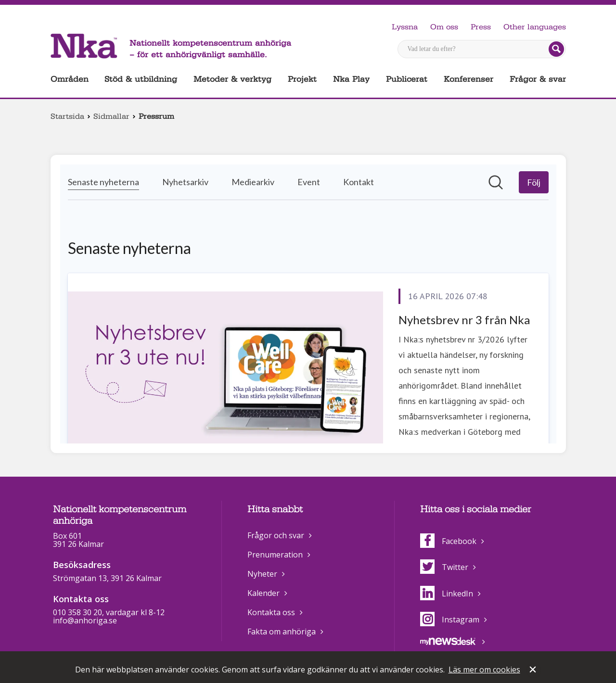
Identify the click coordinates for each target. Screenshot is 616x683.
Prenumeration (275, 555)
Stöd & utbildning (141, 79)
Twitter (444, 567)
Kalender (263, 593)
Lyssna (405, 27)
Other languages (535, 27)
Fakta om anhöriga (282, 632)
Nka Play (351, 79)
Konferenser (468, 79)
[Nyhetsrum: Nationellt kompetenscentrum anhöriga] (308, 304)
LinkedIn (447, 594)
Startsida (67, 116)
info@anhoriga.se (85, 620)
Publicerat (407, 79)
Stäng (534, 670)
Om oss (444, 27)
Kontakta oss (271, 612)
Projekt (302, 79)
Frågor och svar (276, 535)
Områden (70, 79)
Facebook (448, 541)
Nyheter (262, 574)
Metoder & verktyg (232, 79)
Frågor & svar (538, 79)
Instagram (450, 620)
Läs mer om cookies (484, 670)
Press (481, 27)
